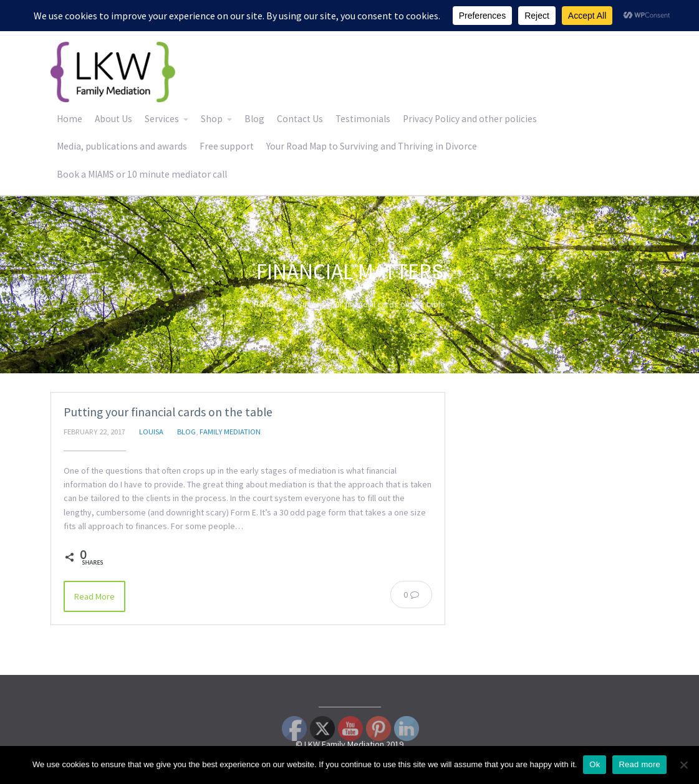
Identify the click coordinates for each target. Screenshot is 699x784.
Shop (212, 119)
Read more (639, 764)
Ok (595, 764)
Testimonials (363, 119)
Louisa (151, 432)
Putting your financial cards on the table (168, 412)
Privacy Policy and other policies (470, 119)
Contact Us (300, 119)
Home (70, 119)
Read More (94, 596)
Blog (254, 119)
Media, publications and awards (122, 146)
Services (162, 119)
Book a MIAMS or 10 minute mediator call (142, 174)
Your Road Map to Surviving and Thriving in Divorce (372, 146)
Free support (227, 146)
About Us (113, 119)
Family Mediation (230, 432)
